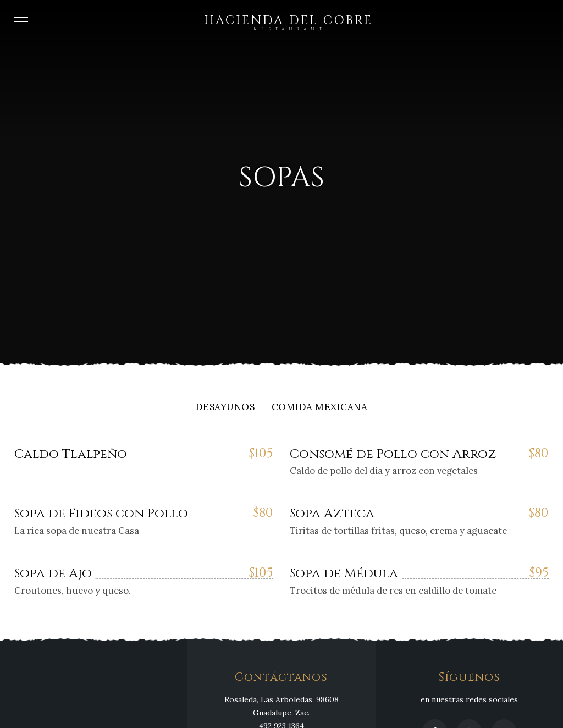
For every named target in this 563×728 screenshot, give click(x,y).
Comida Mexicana (320, 408)
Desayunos (225, 408)
